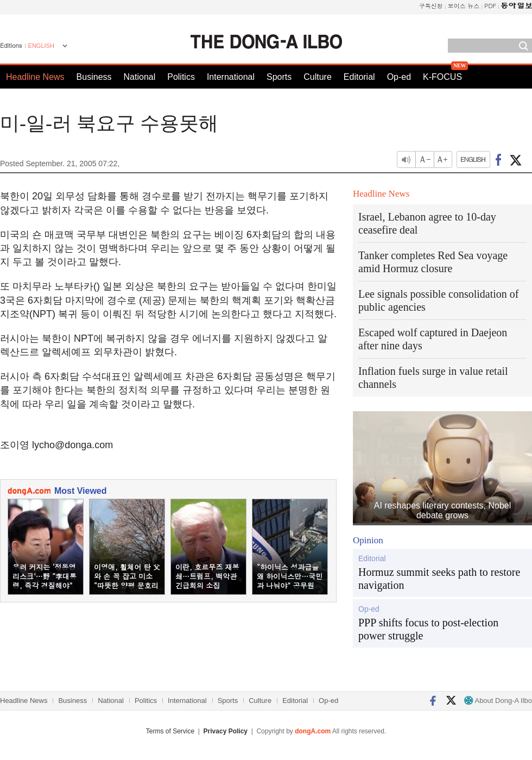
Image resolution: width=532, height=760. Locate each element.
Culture (318, 77)
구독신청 (431, 6)
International (231, 77)
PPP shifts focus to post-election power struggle (428, 629)
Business (94, 77)
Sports (279, 77)
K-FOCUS (442, 77)
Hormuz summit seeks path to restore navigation (439, 579)
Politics (181, 77)
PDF (490, 6)
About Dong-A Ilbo (498, 701)
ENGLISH (41, 46)
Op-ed (399, 77)
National (140, 77)
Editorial (359, 77)
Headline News (35, 77)
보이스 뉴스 (464, 6)
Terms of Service (170, 731)
